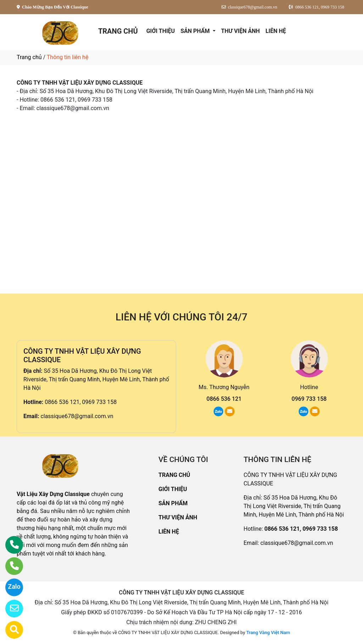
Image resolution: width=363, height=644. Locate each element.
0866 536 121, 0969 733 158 (81, 402)
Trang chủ (29, 57)
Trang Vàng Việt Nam (268, 632)
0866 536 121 (224, 399)
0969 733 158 (309, 399)
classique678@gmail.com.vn (77, 416)
